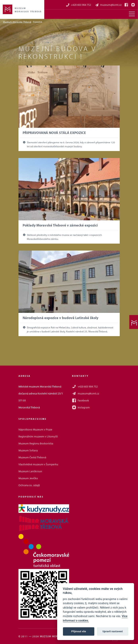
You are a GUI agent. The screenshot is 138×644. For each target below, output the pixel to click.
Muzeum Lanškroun (30, 471)
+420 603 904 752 (78, 5)
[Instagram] (133, 5)
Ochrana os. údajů (29, 485)
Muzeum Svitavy (28, 450)
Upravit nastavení (113, 631)
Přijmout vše (79, 631)
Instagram (81, 407)
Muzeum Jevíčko (28, 478)
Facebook (81, 400)
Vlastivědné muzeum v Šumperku (38, 464)
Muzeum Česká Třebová (32, 457)
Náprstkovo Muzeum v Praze (35, 429)
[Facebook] (126, 5)
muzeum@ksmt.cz (108, 5)
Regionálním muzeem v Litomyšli (38, 436)
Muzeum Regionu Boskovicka (36, 443)
